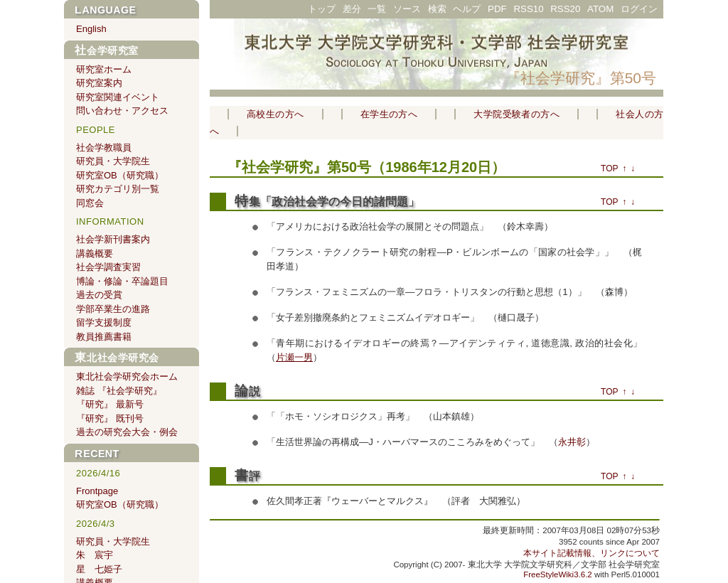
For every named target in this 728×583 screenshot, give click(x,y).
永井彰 (572, 442)
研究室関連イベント (118, 97)
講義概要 (95, 253)
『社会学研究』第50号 (581, 78)
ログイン (639, 9)
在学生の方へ (389, 114)
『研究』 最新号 (110, 404)
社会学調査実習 (108, 267)
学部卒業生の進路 (113, 309)
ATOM (600, 9)
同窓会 (90, 203)
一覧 (377, 9)
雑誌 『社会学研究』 (119, 391)
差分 (352, 9)
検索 (437, 9)
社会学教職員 (104, 148)
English (91, 29)
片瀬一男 (294, 357)
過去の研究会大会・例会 (127, 432)
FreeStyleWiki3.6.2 (558, 574)
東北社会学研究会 (117, 358)
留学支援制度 (104, 322)
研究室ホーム (104, 69)
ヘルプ (467, 9)
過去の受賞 (99, 295)
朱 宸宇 (95, 555)
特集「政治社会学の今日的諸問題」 (327, 202)
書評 (247, 476)
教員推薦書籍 (104, 337)
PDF (497, 9)
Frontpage (97, 491)
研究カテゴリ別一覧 (118, 189)
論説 (247, 391)
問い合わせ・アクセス (122, 111)
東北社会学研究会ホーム (127, 376)
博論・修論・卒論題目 (122, 281)
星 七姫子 (99, 569)
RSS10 (528, 9)
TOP (609, 169)
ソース (407, 9)
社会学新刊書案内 (113, 239)
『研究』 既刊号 (110, 418)
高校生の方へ (275, 114)
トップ (322, 9)
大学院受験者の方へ (516, 114)
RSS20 (565, 9)
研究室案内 (99, 83)
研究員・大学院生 (113, 161)
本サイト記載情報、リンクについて (591, 553)
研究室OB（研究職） (120, 175)
